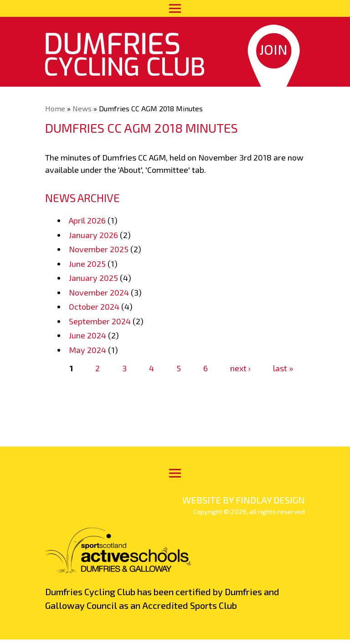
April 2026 (87, 220)
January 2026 (93, 235)
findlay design (270, 500)
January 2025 (93, 278)
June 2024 (87, 335)
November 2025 (99, 249)
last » (283, 368)
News (82, 108)
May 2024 (87, 350)
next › (240, 368)
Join (273, 49)
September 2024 (100, 321)
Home (55, 108)
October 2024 (94, 306)
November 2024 (99, 292)
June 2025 (87, 264)
